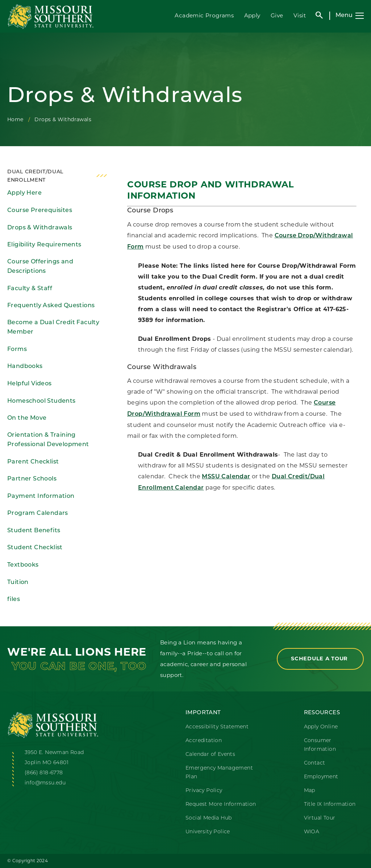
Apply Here (24, 193)
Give (277, 15)
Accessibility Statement (217, 727)
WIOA (312, 832)
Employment (321, 777)
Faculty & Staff (30, 289)
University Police (208, 832)
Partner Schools (32, 479)
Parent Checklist (33, 462)
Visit (300, 15)
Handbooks (25, 367)
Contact (315, 763)
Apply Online (321, 727)
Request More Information (221, 805)
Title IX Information (330, 805)
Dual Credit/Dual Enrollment (35, 176)
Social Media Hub (209, 818)
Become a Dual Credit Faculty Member (53, 328)
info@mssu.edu (45, 783)
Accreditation (204, 741)
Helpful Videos (30, 384)
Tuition (18, 583)
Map (310, 791)
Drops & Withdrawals (40, 228)
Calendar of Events (210, 755)
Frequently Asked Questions (51, 306)
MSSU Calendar (226, 477)
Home (15, 119)
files (14, 600)
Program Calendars (38, 513)
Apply (252, 15)
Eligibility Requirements (44, 245)
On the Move (27, 418)
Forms (17, 350)
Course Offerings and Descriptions (40, 267)
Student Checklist (35, 548)
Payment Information (41, 496)
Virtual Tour (320, 818)
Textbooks (23, 565)
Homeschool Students (41, 401)
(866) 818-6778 (44, 773)
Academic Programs (204, 15)
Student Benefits (34, 531)
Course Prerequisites (40, 211)
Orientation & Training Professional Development (48, 440)
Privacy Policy (204, 791)
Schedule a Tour (320, 659)
